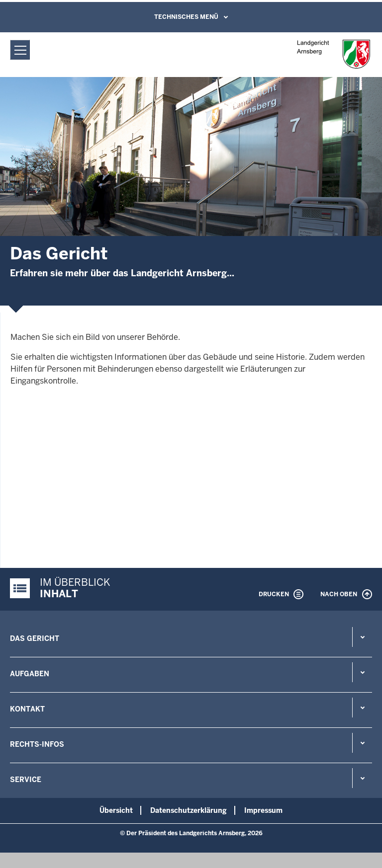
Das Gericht (35, 638)
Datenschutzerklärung (189, 810)
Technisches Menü (186, 17)
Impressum (263, 810)
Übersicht (116, 810)
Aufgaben (30, 674)
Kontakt (27, 709)
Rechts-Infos (37, 744)
